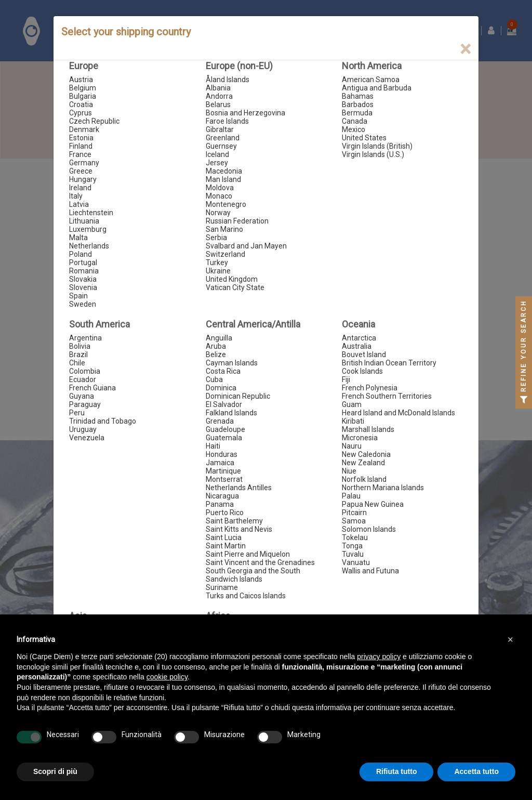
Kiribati (353, 421)
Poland (81, 254)
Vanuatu (356, 562)
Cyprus (81, 113)
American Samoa (371, 80)
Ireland (80, 188)
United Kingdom (232, 279)
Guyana (82, 396)
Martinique (223, 471)
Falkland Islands (231, 413)
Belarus (218, 104)
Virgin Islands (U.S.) (373, 154)
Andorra (219, 96)
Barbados (358, 104)
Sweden (83, 304)
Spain (78, 296)
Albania (218, 88)
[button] (510, 639)
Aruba (216, 346)
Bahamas (358, 96)
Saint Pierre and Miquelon (248, 554)
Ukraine (218, 271)
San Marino (224, 229)
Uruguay (83, 429)
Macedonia (224, 171)
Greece (81, 171)
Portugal (83, 263)
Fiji (346, 379)
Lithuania (84, 221)
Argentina (85, 338)
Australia (357, 346)
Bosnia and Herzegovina (245, 113)
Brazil (78, 355)
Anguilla (219, 338)
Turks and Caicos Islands (246, 596)
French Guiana (92, 388)
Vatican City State (235, 287)
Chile (77, 363)
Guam (352, 404)
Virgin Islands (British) (377, 146)
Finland (81, 146)
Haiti (213, 446)
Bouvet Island (364, 355)
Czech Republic (94, 121)
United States (364, 138)
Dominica (221, 388)
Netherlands (89, 246)
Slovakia (83, 279)
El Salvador (224, 404)
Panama (220, 504)
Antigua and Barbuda (377, 88)
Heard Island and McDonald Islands (398, 413)
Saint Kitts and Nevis (239, 529)
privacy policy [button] (379, 657)
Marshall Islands (368, 429)
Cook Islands (362, 371)
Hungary (83, 179)
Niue (349, 471)
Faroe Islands (227, 121)
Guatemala (224, 438)
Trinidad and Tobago (103, 421)
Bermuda (357, 113)
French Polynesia (370, 388)
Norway (218, 213)
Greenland (223, 138)
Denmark (84, 129)
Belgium (83, 88)
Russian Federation (237, 221)
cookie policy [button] (167, 677)
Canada (355, 121)
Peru (77, 413)
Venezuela (87, 438)
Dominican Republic (238, 396)
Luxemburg (88, 229)
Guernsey (221, 146)
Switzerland (225, 254)
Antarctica (359, 338)
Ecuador (83, 379)
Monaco (219, 196)
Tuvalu (353, 554)
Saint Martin (226, 546)
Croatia (81, 104)
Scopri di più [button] (55, 771)
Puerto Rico (225, 513)
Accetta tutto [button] (476, 771)
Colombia (85, 371)
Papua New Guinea (373, 504)
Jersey (217, 163)
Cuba (214, 379)
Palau (351, 496)
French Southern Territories (387, 396)
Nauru (352, 446)
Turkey (217, 263)
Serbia (216, 238)
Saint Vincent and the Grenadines (260, 562)
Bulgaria (83, 96)
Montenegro (226, 204)
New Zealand (363, 463)
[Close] (465, 49)
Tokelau (355, 537)
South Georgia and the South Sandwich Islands (253, 575)
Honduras (222, 454)
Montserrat (224, 479)
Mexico (354, 129)
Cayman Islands (232, 363)
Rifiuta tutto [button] (397, 771)
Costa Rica (223, 371)
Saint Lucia (224, 537)
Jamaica (220, 463)
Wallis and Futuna (370, 571)
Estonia (81, 138)
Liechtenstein (91, 213)
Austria (81, 80)
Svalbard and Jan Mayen (246, 246)
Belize (216, 355)
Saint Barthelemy (234, 521)
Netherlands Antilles (239, 488)
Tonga (352, 546)
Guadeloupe (225, 429)
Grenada (220, 421)
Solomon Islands (369, 529)
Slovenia (83, 287)
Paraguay (85, 404)
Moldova (220, 188)
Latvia (79, 204)
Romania (84, 271)
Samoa (354, 521)
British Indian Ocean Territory (389, 363)
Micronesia (360, 438)
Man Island (223, 179)
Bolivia (80, 346)
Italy (76, 196)
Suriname (222, 587)
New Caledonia (366, 454)
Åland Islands (228, 80)
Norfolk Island (364, 479)
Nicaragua (222, 496)
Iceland (217, 154)
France (80, 154)
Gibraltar (220, 129)
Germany (84, 163)
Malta (78, 238)
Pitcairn (354, 513)
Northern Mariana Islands (383, 488)
